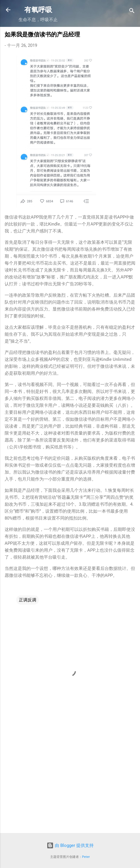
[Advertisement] (70, 783)
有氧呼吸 (38, 10)
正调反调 (28, 600)
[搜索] (132, 12)
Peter (86, 857)
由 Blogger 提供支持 (70, 845)
